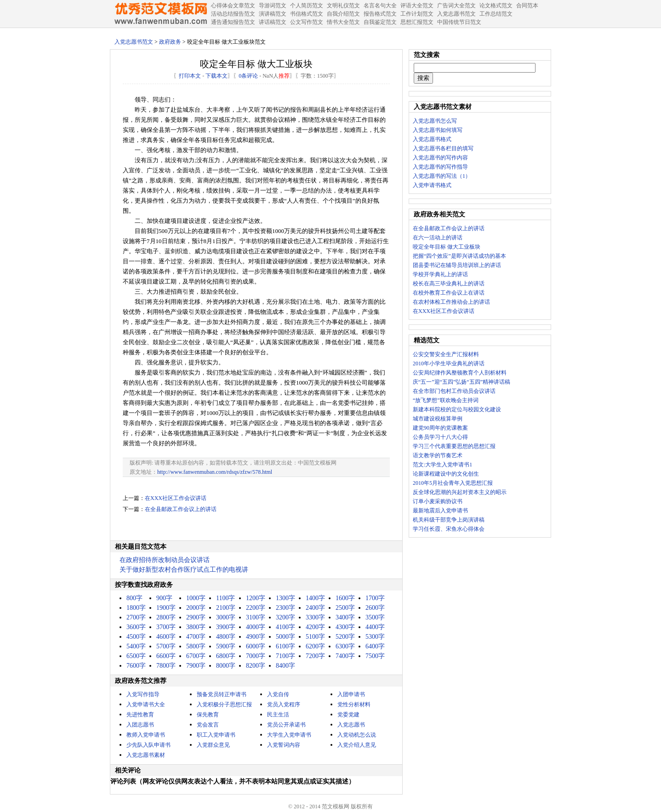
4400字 (375, 627)
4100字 (285, 627)
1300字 (285, 598)
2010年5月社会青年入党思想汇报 (453, 483)
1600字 (345, 598)
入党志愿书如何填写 (438, 130)
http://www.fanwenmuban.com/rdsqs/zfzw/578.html (215, 472)
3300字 (315, 617)
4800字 (226, 637)
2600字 (375, 608)
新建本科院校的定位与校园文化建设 (457, 409)
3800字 (196, 627)
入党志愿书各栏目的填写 (443, 148)
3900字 (226, 627)
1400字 (315, 598)
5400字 (136, 646)
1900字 (166, 608)
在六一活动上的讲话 (438, 238)
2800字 (166, 617)
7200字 (315, 656)
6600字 (166, 656)
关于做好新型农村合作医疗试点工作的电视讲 (184, 570)
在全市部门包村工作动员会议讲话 (454, 391)
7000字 (256, 656)
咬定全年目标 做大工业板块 (447, 247)
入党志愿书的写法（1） (442, 176)
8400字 (285, 666)
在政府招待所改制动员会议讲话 (165, 560)
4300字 (345, 627)
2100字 (226, 608)
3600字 (136, 627)
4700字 (196, 637)
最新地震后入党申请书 (440, 511)
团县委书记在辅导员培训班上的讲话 (457, 265)
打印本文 (190, 76)
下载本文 (217, 76)
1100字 (225, 598)
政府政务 (170, 42)
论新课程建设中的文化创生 (446, 474)
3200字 (285, 617)
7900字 (196, 666)
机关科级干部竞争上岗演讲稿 (449, 520)
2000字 (196, 608)
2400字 (315, 608)
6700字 (196, 656)
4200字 (315, 627)
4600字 (166, 637)
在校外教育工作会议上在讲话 (449, 293)
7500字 (375, 656)
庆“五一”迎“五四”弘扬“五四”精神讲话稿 (462, 382)
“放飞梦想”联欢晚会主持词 (446, 400)
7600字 (136, 666)
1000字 (196, 598)
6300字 (345, 646)
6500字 (136, 656)
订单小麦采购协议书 (438, 501)
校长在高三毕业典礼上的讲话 (449, 284)
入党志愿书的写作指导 (440, 167)
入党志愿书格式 (432, 139)
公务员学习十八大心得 (440, 437)
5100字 (315, 637)
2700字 (136, 617)
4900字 (256, 637)
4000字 (256, 627)
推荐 (284, 76)
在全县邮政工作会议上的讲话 (181, 509)
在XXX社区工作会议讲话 (176, 498)
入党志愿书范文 (134, 42)
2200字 (256, 608)
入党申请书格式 (432, 185)
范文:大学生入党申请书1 (442, 465)
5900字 (226, 646)
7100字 (285, 656)
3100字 (256, 617)
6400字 (375, 646)
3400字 (345, 617)
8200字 (256, 666)
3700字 (166, 627)
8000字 (226, 666)
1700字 (375, 598)
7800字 (166, 666)
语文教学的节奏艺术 (438, 455)
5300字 (375, 637)
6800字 (226, 656)
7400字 (345, 656)
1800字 (136, 608)
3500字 (375, 617)
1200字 (256, 598)
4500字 (136, 637)
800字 (134, 598)
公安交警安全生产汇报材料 (446, 354)
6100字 (285, 646)
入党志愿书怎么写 (435, 121)
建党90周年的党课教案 (440, 428)
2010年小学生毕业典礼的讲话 (449, 363)
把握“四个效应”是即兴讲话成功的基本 (459, 256)
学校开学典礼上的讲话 (440, 274)
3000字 (226, 617)
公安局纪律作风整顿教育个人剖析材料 (460, 373)
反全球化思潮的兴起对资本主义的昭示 (460, 492)
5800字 (196, 646)
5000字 (285, 637)
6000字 (256, 646)
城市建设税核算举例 (438, 419)
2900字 (196, 617)
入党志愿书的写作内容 (440, 158)
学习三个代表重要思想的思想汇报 (454, 446)
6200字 (315, 646)
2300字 (285, 608)
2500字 (345, 608)
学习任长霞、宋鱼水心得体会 (449, 529)
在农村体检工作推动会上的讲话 (451, 302)
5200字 (345, 637)
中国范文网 (160, 14)
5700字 (166, 646)
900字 (164, 598)
